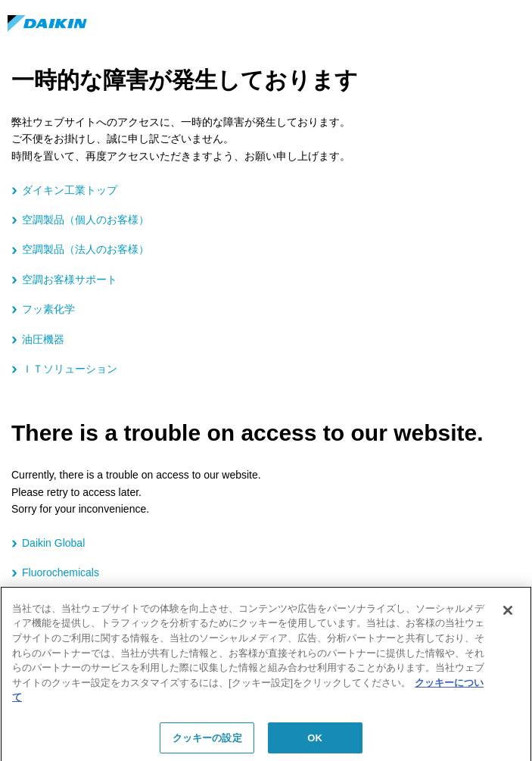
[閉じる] (508, 616)
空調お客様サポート (70, 279)
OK (315, 742)
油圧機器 (43, 339)
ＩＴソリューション (70, 369)
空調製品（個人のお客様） (86, 220)
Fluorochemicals (61, 572)
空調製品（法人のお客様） (86, 249)
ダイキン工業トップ (70, 190)
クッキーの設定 (207, 742)
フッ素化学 (48, 309)
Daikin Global (53, 543)
